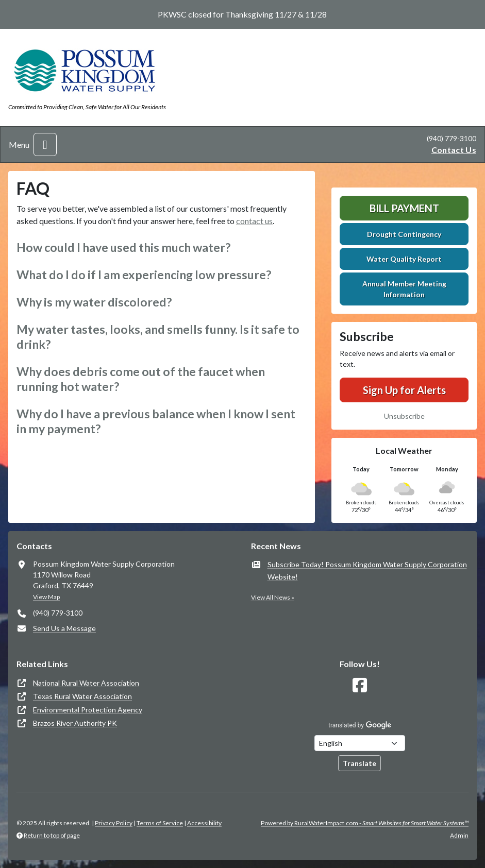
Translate (359, 763)
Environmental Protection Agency (88, 710)
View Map (46, 597)
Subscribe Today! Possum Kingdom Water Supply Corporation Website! (367, 571)
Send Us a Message (64, 628)
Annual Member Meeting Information (404, 289)
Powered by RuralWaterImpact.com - (365, 823)
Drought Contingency (404, 234)
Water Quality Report (404, 259)
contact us (254, 221)
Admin (459, 835)
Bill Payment (404, 208)
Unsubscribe (404, 416)
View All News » (273, 597)
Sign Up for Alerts (404, 390)
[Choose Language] (360, 743)
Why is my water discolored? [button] (94, 302)
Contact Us (454, 150)
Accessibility (204, 823)
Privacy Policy (114, 823)
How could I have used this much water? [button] (123, 247)
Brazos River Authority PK (75, 723)
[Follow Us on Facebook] (360, 685)
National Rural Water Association (86, 683)
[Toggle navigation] (45, 144)
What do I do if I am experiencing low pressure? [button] (144, 275)
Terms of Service (160, 823)
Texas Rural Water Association (82, 696)
